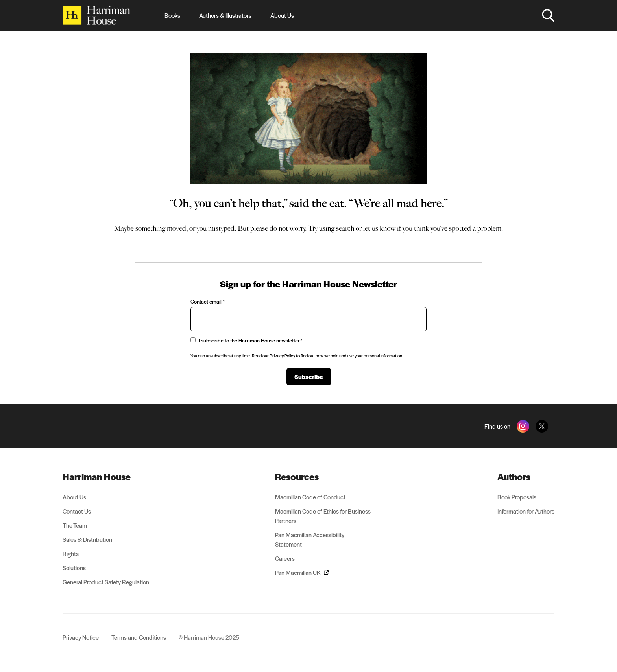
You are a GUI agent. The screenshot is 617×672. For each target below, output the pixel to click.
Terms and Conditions (139, 637)
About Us (282, 15)
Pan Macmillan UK (302, 572)
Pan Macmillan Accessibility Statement (310, 539)
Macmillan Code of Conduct (310, 497)
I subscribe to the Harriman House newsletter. (246, 340)
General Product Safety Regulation (106, 582)
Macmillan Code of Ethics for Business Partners (323, 516)
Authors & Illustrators (225, 15)
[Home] (96, 15)
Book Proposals (517, 497)
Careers (285, 558)
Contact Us (77, 511)
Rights (71, 553)
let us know (379, 228)
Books (172, 15)
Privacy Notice (81, 637)
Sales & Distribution (87, 539)
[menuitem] (106, 477)
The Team (75, 525)
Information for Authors (526, 511)
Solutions (74, 568)
